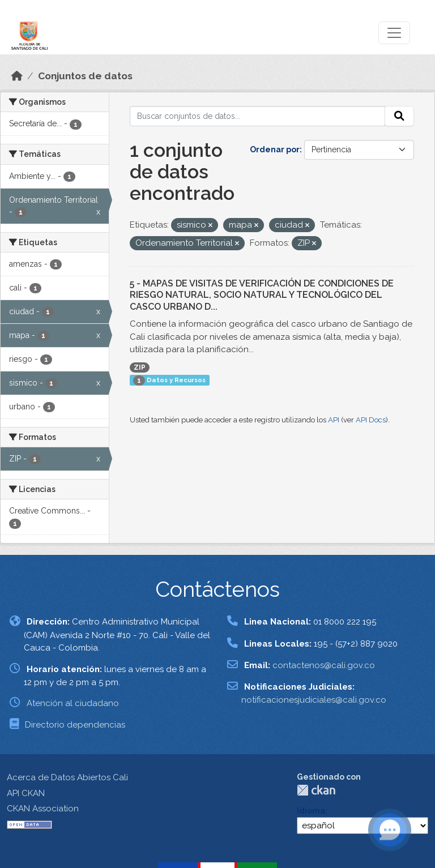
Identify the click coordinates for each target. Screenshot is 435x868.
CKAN (316, 790)
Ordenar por (275, 149)
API (334, 420)
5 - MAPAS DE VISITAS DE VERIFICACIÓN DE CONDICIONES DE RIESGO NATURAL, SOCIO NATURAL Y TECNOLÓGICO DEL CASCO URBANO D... (262, 295)
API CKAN (26, 793)
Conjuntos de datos (85, 76)
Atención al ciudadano (73, 703)
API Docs (371, 420)
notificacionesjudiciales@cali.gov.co (314, 700)
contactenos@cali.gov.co (324, 665)
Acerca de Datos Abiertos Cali (67, 777)
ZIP (140, 367)
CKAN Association (43, 809)
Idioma (311, 811)
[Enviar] (399, 116)
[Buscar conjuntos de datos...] (258, 116)
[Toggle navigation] (394, 33)
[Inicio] (17, 76)
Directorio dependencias (75, 725)
